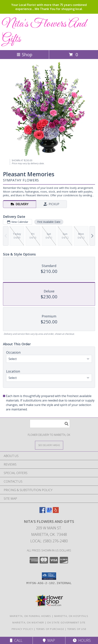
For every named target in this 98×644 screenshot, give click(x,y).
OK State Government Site (66, 622)
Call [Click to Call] (16, 640)
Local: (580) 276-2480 (49, 541)
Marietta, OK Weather (28, 622)
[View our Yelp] (56, 512)
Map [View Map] (49, 640)
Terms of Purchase (50, 629)
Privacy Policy (22, 629)
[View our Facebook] (42, 512)
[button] (49, 576)
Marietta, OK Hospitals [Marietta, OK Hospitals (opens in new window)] (71, 616)
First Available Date (49, 222)
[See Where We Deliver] (49, 445)
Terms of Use (77, 629)
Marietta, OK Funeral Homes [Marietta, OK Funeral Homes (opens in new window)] (30, 616)
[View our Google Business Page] (49, 512)
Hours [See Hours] (82, 640)
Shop (24, 54)
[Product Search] (50, 424)
